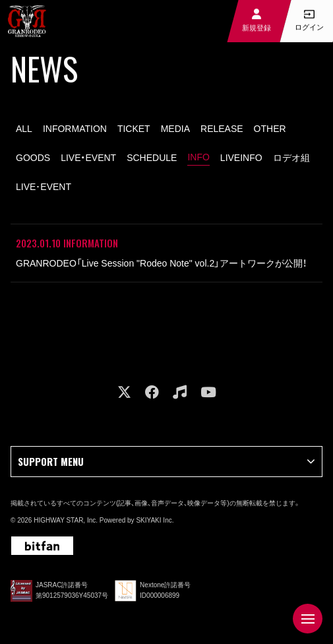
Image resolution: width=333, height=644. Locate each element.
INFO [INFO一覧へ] (198, 157)
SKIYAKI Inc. (155, 520)
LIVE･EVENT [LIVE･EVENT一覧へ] (44, 187)
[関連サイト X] (124, 392)
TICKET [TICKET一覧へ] (134, 129)
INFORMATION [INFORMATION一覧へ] (75, 129)
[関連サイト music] (180, 392)
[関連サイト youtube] (208, 392)
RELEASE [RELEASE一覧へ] (222, 129)
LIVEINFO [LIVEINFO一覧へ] (241, 158)
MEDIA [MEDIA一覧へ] (175, 129)
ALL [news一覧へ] (24, 129)
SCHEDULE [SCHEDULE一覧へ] (152, 158)
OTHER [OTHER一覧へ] (270, 129)
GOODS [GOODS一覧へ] (33, 158)
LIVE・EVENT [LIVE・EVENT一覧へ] (88, 158)
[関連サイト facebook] (152, 392)
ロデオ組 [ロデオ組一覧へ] (291, 158)
